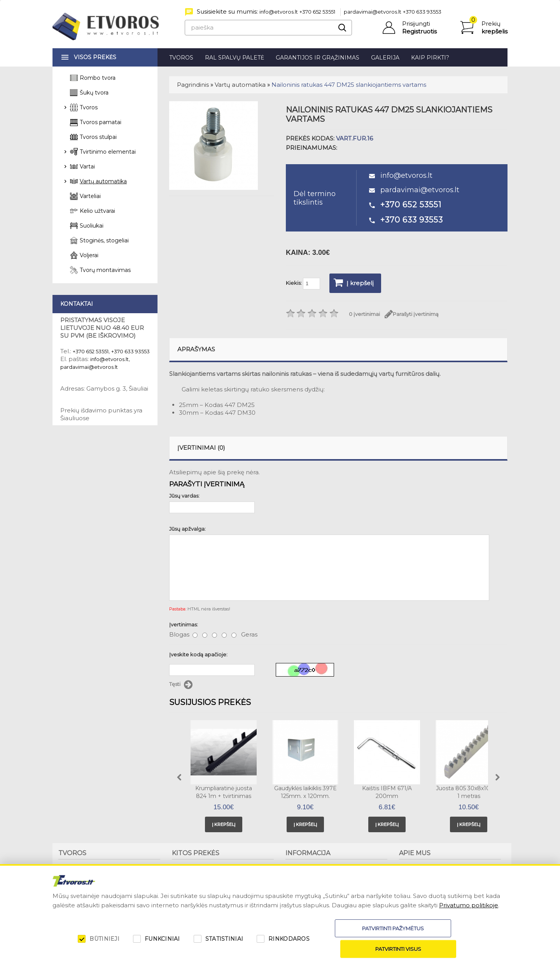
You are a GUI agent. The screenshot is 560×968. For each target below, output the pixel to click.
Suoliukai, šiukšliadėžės (201, 867)
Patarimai (297, 874)
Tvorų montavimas (105, 270)
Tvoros (181, 58)
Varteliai (90, 196)
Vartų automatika (240, 85)
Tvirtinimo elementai (108, 152)
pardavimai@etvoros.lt (373, 12)
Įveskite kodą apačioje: (198, 654)
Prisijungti (416, 24)
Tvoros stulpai (98, 137)
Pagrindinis (193, 85)
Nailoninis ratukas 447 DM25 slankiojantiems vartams (349, 85)
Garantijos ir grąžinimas (318, 58)
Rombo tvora (98, 78)
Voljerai (89, 255)
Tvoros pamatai (101, 122)
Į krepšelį (354, 282)
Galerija (385, 58)
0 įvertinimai (364, 314)
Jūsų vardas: (184, 496)
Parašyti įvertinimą (412, 314)
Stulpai (67, 880)
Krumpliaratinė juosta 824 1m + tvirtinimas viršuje (224, 796)
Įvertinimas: (184, 624)
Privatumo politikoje (469, 926)
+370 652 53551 (317, 12)
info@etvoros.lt (279, 12)
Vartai (87, 167)
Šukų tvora (94, 93)
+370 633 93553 (422, 12)
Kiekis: (303, 284)
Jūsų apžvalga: (187, 529)
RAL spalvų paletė (234, 58)
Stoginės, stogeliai (104, 240)
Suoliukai (92, 226)
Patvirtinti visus (452, 949)
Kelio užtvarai (97, 211)
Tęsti (181, 685)
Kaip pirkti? (430, 58)
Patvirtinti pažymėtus (350, 949)
